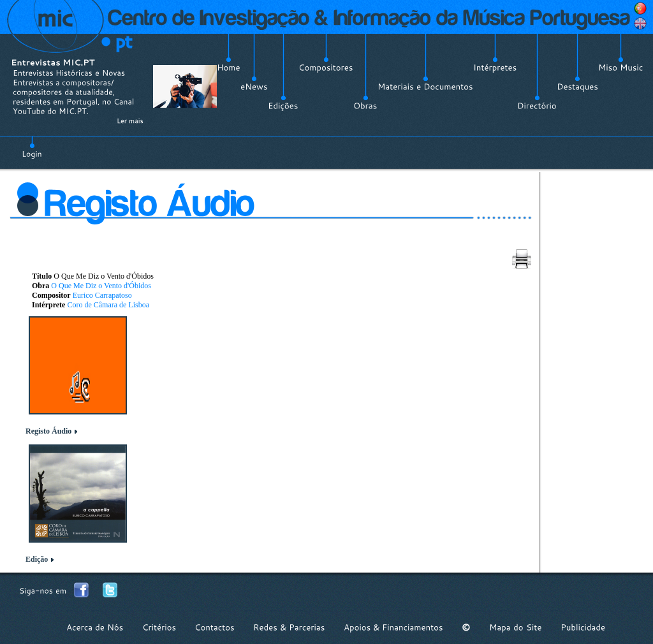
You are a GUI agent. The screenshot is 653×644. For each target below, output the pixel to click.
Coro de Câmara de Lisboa (108, 305)
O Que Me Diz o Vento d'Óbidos (101, 286)
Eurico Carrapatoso (102, 295)
